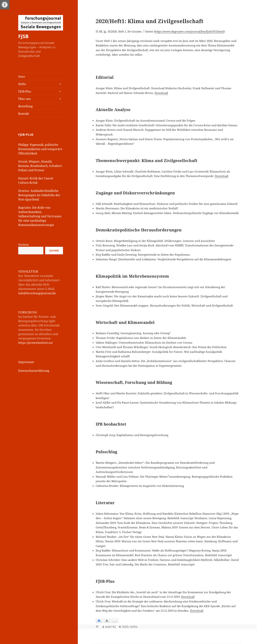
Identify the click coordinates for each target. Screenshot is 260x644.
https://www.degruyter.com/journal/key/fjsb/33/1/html (189, 31)
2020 (125, 627)
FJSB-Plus (25, 91)
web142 (110, 627)
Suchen (24, 245)
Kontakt (24, 114)
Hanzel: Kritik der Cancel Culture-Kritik (36, 180)
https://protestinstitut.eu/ (36, 343)
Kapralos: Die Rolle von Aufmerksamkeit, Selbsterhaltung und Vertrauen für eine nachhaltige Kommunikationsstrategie (40, 216)
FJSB (23, 36)
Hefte (22, 84)
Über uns (24, 99)
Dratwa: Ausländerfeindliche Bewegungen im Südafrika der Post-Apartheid (39, 195)
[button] (5, 5)
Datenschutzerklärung (34, 371)
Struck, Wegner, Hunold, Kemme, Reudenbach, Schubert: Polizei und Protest (40, 166)
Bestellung (25, 106)
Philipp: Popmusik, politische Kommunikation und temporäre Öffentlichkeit (40, 149)
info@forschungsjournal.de (37, 293)
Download (161, 93)
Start (22, 77)
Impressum (26, 362)
